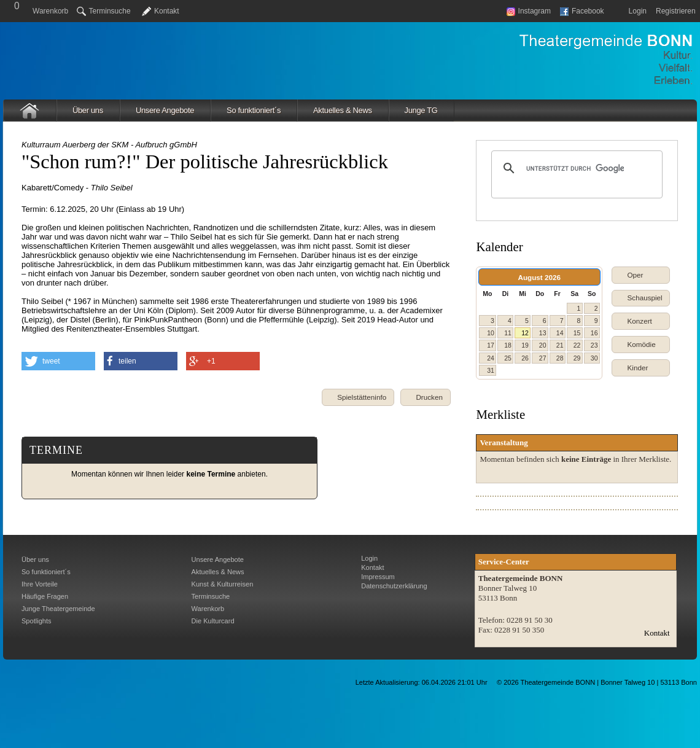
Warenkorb (50, 11)
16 (594, 333)
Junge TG (421, 110)
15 (577, 333)
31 (491, 370)
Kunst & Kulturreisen (223, 584)
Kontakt (167, 11)
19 (525, 345)
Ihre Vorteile (40, 584)
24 (491, 358)
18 (508, 345)
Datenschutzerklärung (394, 586)
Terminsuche (104, 11)
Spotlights (37, 621)
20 (543, 345)
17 (491, 345)
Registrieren (676, 11)
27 (543, 358)
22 (577, 345)
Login (638, 11)
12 (525, 333)
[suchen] (575, 168)
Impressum (378, 577)
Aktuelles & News (343, 110)
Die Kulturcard (213, 621)
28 (560, 358)
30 (594, 358)
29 (577, 358)
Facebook (582, 11)
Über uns (88, 110)
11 (508, 333)
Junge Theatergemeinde (58, 609)
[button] (426, 397)
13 (543, 333)
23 (594, 345)
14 (560, 333)
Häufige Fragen (45, 596)
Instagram (529, 11)
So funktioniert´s (254, 110)
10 (491, 333)
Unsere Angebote (165, 110)
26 (525, 358)
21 (560, 345)
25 (508, 358)
